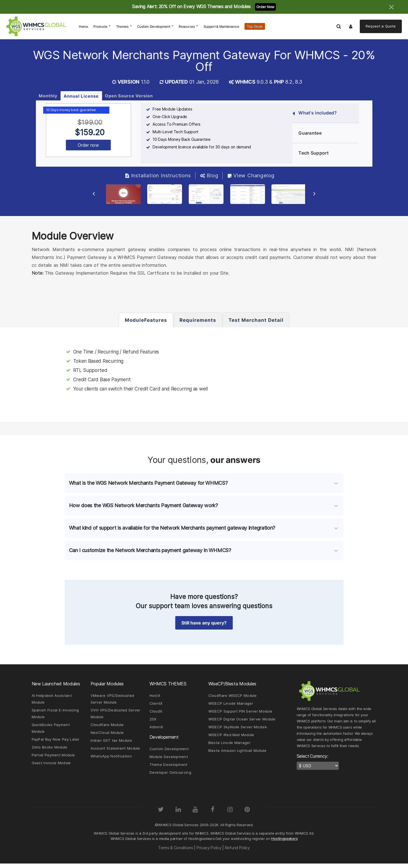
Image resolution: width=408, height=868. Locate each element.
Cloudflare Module (107, 728)
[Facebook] (213, 814)
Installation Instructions (158, 175)
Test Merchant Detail (256, 320)
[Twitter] (160, 814)
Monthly (48, 96)
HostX (155, 697)
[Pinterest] (248, 814)
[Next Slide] (313, 196)
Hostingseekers (284, 843)
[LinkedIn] (178, 814)
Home (85, 26)
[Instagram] (230, 814)
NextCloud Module (107, 736)
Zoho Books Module (50, 751)
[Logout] (351, 26)
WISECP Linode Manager (231, 706)
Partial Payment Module (53, 759)
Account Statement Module (115, 752)
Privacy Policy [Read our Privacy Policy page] (209, 852)
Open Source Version (129, 96)
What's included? (315, 113)
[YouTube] (195, 814)
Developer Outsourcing (170, 777)
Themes (123, 27)
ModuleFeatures (146, 320)
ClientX (156, 706)
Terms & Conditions (175, 852)
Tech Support (311, 153)
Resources (187, 27)
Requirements (198, 320)
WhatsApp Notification (111, 760)
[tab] (204, 485)
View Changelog (251, 175)
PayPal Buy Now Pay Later (56, 743)
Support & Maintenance (221, 27)
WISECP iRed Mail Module (231, 738)
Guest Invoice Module (51, 767)
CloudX (156, 714)
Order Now (265, 7)
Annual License (81, 96)
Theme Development (169, 769)
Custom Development (154, 27)
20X (153, 722)
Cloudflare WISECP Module (233, 697)
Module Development (169, 761)
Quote (381, 26)
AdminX (156, 730)
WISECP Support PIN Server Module (240, 714)
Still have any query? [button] (204, 624)
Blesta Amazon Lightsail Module (238, 754)
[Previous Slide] (95, 196)
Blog (209, 175)
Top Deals (255, 26)
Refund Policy (238, 852)
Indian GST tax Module (111, 744)
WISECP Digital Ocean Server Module (242, 722)
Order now (88, 145)
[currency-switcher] (318, 767)
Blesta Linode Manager (230, 746)
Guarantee (307, 133)
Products (101, 27)
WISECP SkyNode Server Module (238, 730)
